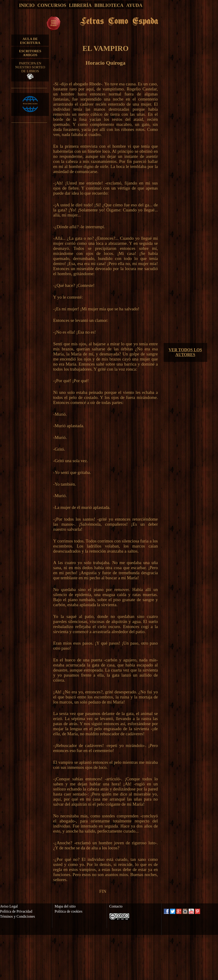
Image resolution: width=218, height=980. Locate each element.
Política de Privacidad (16, 911)
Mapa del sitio (65, 906)
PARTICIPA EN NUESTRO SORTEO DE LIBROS (30, 70)
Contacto (116, 906)
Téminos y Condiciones (17, 916)
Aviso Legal (9, 906)
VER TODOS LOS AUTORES (185, 352)
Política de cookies (68, 911)
